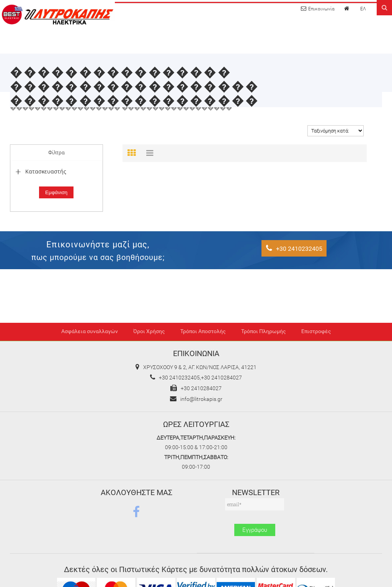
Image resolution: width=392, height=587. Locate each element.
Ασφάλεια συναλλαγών (90, 332)
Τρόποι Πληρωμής (264, 332)
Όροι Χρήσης (149, 332)
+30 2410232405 (294, 248)
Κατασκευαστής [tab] (40, 171)
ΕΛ (363, 9)
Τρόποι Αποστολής (203, 332)
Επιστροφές (316, 332)
